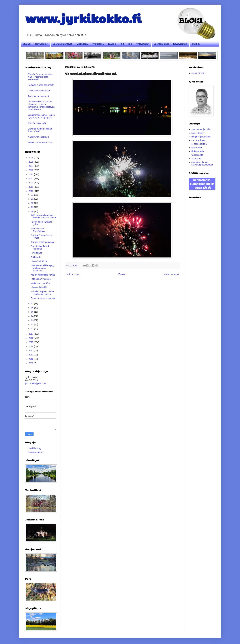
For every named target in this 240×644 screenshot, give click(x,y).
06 (33, 308)
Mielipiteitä (82, 44)
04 (33, 316)
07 (33, 304)
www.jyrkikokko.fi (83, 18)
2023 (31, 170)
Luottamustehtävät (62, 44)
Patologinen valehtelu (41, 279)
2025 (31, 162)
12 (33, 195)
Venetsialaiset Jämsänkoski (38, 230)
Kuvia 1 (112, 44)
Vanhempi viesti (171, 274)
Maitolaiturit (197, 148)
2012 (31, 351)
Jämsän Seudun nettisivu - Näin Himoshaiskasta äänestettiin (41, 77)
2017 (31, 334)
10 (33, 203)
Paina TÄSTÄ (198, 73)
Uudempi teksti (73, 274)
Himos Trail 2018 (39, 261)
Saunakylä (196, 159)
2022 (31, 174)
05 (33, 312)
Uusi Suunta (197, 155)
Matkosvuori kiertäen (40, 283)
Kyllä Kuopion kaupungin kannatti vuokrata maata (43, 216)
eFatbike (196, 44)
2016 (31, 338)
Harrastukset (42, 44)
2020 (31, 183)
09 (33, 207)
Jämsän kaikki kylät (37, 123)
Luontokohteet (161, 44)
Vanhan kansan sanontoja (40, 142)
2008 (31, 363)
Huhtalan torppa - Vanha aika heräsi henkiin (42, 293)
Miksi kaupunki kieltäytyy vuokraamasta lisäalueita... (42, 268)
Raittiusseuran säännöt (39, 91)
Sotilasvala (36, 257)
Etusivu (27, 44)
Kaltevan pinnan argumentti (41, 85)
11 (33, 199)
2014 (31, 346)
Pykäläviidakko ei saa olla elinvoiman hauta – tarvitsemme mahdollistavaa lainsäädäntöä (41, 105)
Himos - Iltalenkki (39, 287)
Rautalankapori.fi (36, 452)
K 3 (130, 44)
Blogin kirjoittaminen (201, 137)
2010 (31, 359)
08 (33, 211)
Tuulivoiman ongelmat (38, 96)
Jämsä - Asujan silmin (202, 129)
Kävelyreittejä (180, 44)
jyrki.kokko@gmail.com (36, 383)
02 (33, 324)
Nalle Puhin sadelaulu (38, 137)
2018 (31, 191)
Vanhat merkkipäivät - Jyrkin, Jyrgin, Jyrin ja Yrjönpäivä (42, 116)
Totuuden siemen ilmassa (43, 298)
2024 (31, 166)
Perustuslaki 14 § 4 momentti (40, 247)
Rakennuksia (198, 151)
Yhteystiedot (143, 44)
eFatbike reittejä (199, 144)
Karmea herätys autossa (42, 242)
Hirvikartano (36, 253)
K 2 (122, 44)
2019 (31, 187)
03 (33, 320)
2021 (31, 178)
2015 (31, 342)
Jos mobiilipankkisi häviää (43, 275)
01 (33, 329)
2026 (31, 158)
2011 (31, 355)
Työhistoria (98, 44)
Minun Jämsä (198, 133)
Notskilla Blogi (35, 448)
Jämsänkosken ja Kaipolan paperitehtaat (202, 163)
